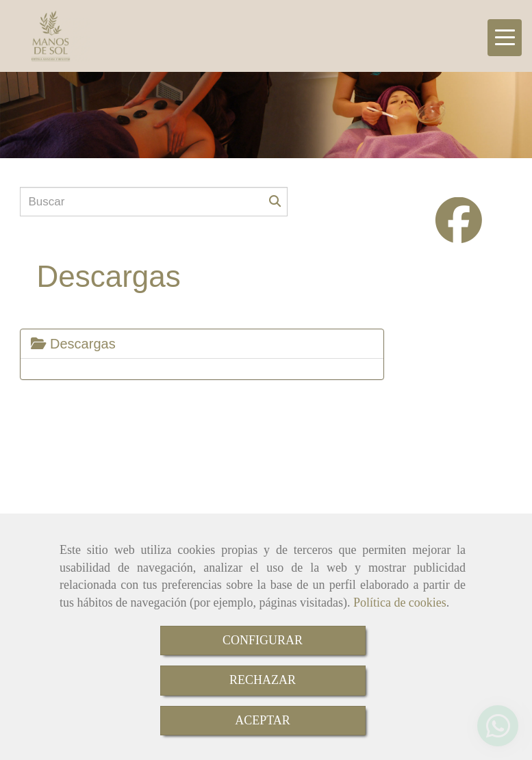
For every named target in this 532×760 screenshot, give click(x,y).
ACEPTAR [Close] (263, 720)
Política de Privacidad (371, 415)
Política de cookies (400, 603)
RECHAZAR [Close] (263, 680)
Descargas (73, 344)
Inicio (127, 415)
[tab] (202, 344)
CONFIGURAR (263, 640)
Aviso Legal (182, 415)
